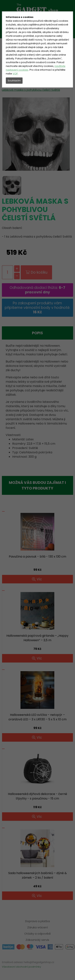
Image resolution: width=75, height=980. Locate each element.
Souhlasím (14, 81)
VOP (15, 74)
